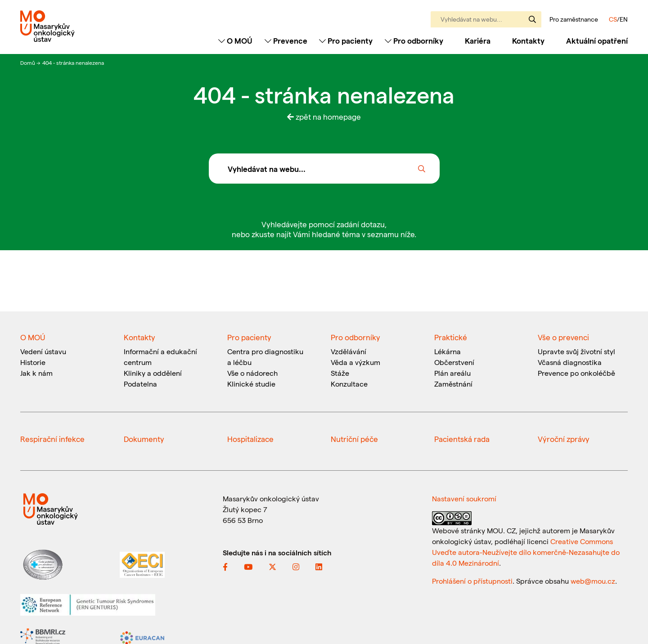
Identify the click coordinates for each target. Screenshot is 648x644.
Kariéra (478, 41)
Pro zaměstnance (574, 19)
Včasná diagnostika (570, 362)
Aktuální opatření (597, 41)
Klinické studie (251, 384)
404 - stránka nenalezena (73, 63)
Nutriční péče (354, 439)
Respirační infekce (52, 439)
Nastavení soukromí (464, 498)
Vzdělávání (349, 351)
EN (624, 19)
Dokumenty (144, 439)
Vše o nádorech (252, 373)
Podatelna (140, 384)
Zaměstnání (453, 384)
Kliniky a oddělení (153, 373)
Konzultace (349, 384)
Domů (28, 63)
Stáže (340, 373)
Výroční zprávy (564, 439)
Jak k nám (36, 373)
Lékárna (448, 351)
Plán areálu (452, 373)
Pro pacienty (249, 337)
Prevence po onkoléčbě (576, 373)
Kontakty (528, 41)
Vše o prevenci (563, 337)
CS (613, 19)
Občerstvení (454, 362)
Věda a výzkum (355, 362)
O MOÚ (33, 337)
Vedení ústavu (43, 351)
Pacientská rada (462, 439)
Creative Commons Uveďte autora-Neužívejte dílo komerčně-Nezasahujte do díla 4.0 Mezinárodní (526, 552)
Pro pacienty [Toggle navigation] (346, 41)
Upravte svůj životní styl (576, 351)
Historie (33, 362)
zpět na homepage (324, 117)
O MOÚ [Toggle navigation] (235, 41)
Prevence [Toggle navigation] (286, 41)
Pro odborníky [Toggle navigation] (414, 41)
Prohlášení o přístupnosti (472, 581)
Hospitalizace (250, 439)
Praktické (451, 337)
